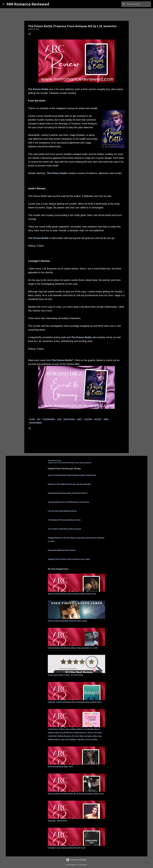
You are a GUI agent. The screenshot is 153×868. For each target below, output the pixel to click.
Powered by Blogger (77, 860)
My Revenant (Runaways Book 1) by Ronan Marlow (67, 493)
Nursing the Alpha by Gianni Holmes (62, 550)
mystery (98, 419)
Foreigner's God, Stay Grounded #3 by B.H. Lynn (67, 848)
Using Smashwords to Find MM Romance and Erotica (68, 502)
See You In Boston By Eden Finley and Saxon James (67, 621)
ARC (39, 419)
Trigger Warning (35, 423)
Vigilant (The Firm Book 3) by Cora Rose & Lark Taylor (69, 559)
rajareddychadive (82, 865)
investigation (69, 419)
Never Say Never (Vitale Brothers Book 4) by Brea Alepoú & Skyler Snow (76, 794)
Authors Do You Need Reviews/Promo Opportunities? (70, 463)
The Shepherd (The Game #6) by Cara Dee (64, 520)
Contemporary (49, 419)
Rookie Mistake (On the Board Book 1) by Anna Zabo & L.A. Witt (73, 648)
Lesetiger (88, 419)
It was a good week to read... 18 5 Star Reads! (65, 675)
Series (106, 419)
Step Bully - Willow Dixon (58, 821)
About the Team (54, 461)
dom (59, 419)
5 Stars (32, 419)
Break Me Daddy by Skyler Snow (60, 767)
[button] (30, 34)
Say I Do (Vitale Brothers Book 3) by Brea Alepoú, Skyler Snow (72, 475)
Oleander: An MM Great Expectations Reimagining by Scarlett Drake (75, 702)
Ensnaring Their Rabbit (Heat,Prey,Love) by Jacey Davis (69, 484)
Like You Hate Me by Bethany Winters (62, 511)
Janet (79, 419)
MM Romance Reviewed (28, 4)
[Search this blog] (139, 4)
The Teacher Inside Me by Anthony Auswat (64, 529)
